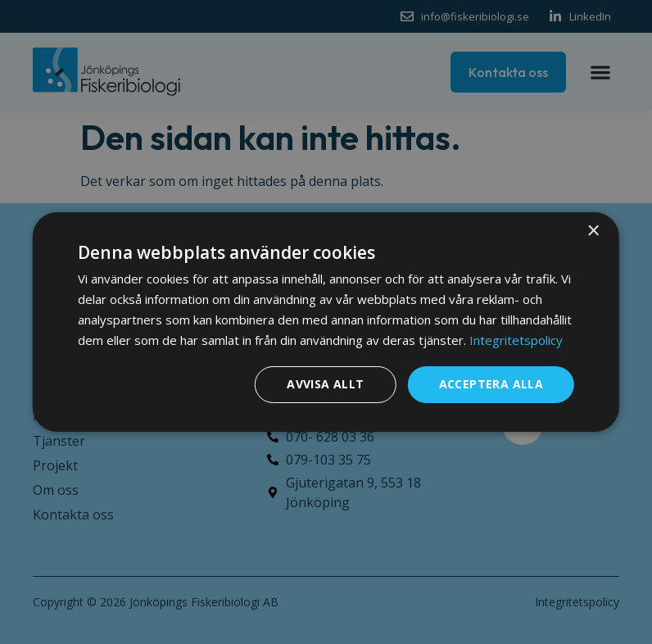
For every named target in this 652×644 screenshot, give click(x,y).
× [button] (593, 231)
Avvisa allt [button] (325, 384)
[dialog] (326, 322)
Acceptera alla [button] (491, 384)
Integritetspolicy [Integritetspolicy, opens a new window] (516, 340)
